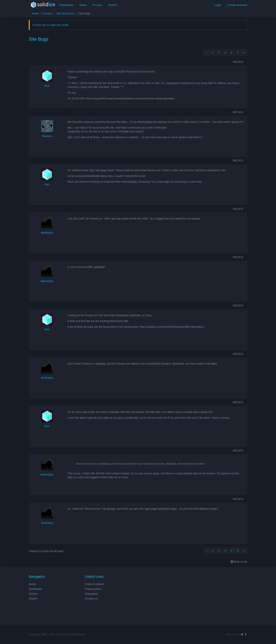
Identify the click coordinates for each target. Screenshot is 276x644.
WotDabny (47, 233)
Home (35, 13)
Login (218, 5)
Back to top (239, 562)
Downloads (66, 5)
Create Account (237, 5)
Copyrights (91, 594)
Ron (47, 86)
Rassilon (47, 136)
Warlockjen (47, 281)
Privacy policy (93, 589)
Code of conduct (95, 584)
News (83, 5)
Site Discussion (65, 13)
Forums (97, 5)
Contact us (91, 599)
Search (113, 5)
